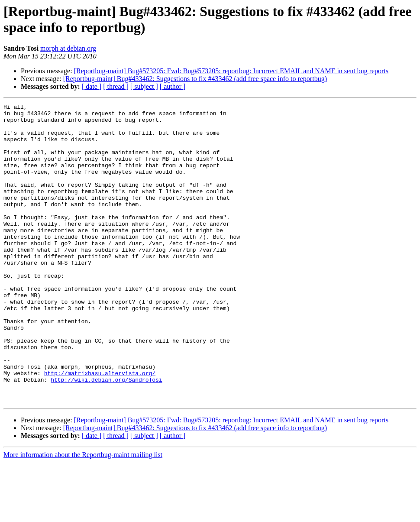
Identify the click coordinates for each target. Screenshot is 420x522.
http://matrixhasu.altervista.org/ (100, 428)
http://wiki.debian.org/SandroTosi (106, 435)
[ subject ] (144, 86)
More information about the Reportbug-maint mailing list (83, 514)
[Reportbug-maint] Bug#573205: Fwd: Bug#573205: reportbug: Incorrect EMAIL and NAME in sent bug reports (231, 71)
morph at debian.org (68, 48)
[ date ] (92, 86)
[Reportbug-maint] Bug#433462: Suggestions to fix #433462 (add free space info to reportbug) (195, 79)
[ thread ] (116, 86)
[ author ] (173, 86)
